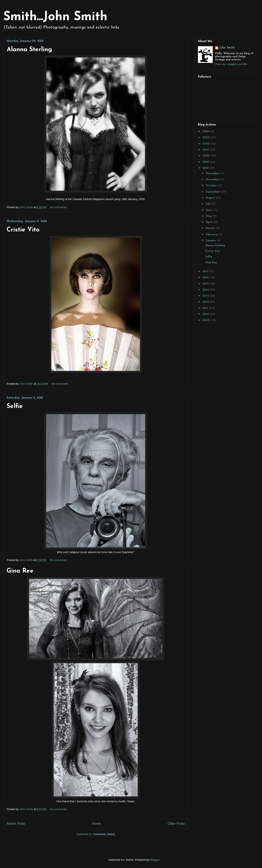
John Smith (227, 48)
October (212, 186)
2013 (206, 296)
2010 (206, 314)
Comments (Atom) (104, 834)
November (213, 180)
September (213, 192)
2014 (206, 290)
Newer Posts (16, 824)
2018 (206, 168)
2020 (206, 156)
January (211, 241)
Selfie (15, 406)
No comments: (59, 207)
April (209, 222)
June (209, 210)
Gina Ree (20, 571)
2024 (206, 131)
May (209, 216)
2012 (206, 302)
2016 (206, 278)
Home (96, 824)
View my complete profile (231, 64)
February (212, 234)
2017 (206, 272)
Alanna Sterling (29, 50)
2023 (206, 137)
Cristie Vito (23, 230)
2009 (206, 320)
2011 (206, 308)
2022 (206, 144)
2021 (206, 150)
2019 (206, 162)
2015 (206, 284)
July (209, 204)
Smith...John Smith (55, 17)
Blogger (154, 860)
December (213, 173)
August (211, 198)
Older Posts (176, 824)
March (211, 228)
